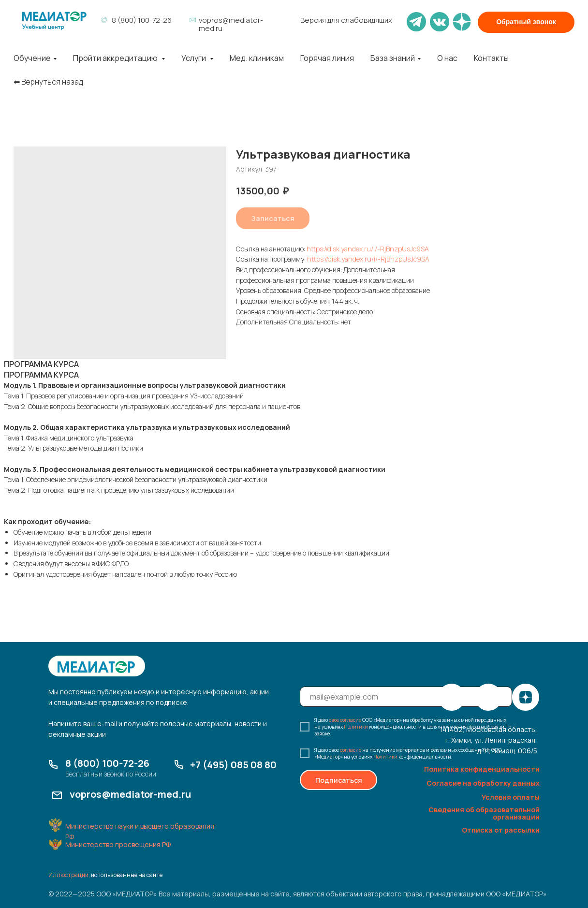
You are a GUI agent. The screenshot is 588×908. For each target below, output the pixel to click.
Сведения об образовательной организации (484, 813)
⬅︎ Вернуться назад (48, 82)
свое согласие (345, 720)
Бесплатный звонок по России (111, 774)
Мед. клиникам (257, 58)
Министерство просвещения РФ (118, 844)
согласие (351, 750)
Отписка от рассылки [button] (501, 830)
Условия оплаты (511, 797)
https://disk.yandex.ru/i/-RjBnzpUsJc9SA (368, 249)
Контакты (491, 58)
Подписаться (339, 780)
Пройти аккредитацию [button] (116, 58)
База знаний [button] (393, 58)
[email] (406, 697)
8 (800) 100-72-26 (142, 20)
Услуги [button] (194, 58)
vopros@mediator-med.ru (231, 24)
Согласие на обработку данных (483, 783)
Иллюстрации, (69, 875)
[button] (526, 22)
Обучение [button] (32, 58)
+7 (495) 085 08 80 (233, 765)
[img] (54, 21)
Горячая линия (327, 58)
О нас (447, 58)
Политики (356, 727)
